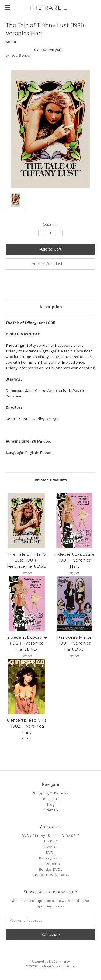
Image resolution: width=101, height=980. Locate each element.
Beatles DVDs (51, 869)
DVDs (51, 853)
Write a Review (18, 55)
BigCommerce (60, 961)
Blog (50, 804)
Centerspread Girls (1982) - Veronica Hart (27, 726)
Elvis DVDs (50, 864)
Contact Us (51, 799)
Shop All (50, 847)
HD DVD (51, 841)
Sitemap (51, 810)
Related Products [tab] (51, 480)
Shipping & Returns (51, 793)
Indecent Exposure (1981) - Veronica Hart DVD (27, 643)
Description (51, 307)
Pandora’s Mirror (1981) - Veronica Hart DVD (74, 643)
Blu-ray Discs (50, 858)
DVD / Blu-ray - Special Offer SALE (50, 836)
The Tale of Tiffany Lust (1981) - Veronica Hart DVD (27, 560)
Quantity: (50, 224)
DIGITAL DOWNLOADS (50, 875)
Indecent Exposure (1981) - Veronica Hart (74, 560)
